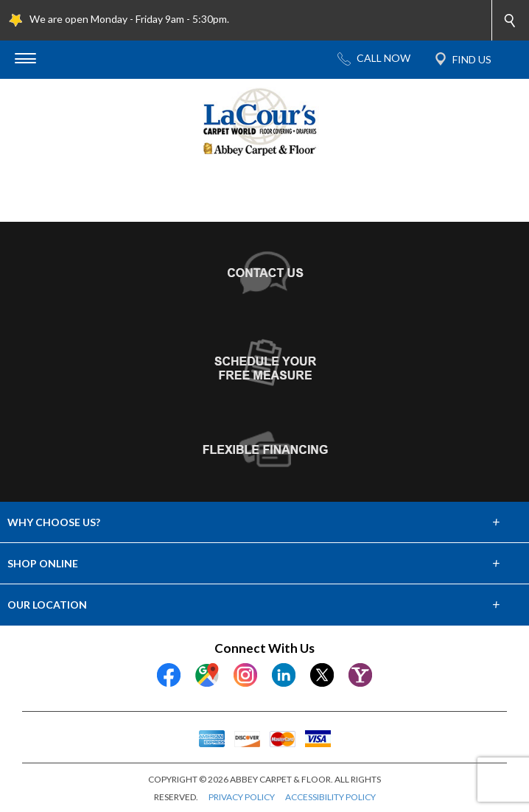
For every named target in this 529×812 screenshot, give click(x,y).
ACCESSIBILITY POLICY (330, 797)
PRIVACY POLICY (242, 797)
